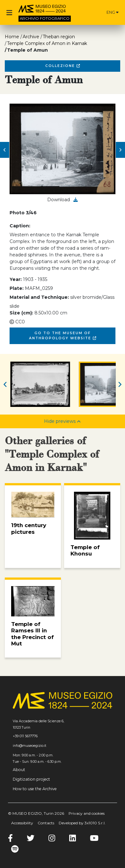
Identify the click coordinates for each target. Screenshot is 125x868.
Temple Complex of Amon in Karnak (47, 43)
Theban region (59, 37)
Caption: (20, 226)
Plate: (17, 288)
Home (12, 37)
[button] (5, 150)
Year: (16, 279)
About (19, 770)
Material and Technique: (39, 297)
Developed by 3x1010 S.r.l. (82, 823)
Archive (31, 37)
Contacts (46, 823)
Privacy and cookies (87, 813)
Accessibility (22, 823)
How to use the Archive (35, 789)
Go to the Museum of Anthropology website (63, 336)
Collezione (63, 66)
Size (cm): (21, 313)
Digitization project (31, 779)
